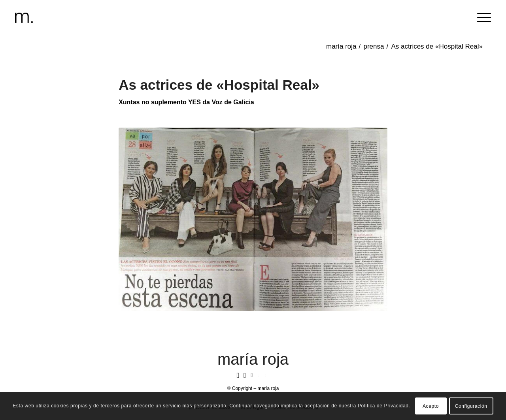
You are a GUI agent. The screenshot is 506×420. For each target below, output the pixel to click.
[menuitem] (481, 18)
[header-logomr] (24, 18)
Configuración (471, 406)
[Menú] (481, 18)
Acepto (431, 406)
